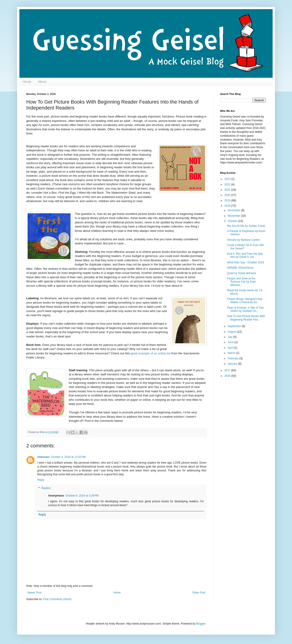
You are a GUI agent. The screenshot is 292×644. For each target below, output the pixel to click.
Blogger (201, 624)
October (233, 221)
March (232, 353)
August (232, 332)
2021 (228, 190)
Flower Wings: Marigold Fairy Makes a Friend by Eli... (245, 301)
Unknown (43, 457)
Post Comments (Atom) (57, 599)
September (235, 326)
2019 (228, 200)
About (42, 82)
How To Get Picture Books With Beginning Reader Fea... (246, 318)
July (231, 337)
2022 (228, 184)
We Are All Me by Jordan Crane (246, 226)
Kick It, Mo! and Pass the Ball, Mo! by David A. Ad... (245, 255)
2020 (228, 195)
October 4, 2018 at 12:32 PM (68, 457)
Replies (46, 488)
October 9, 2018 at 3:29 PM (82, 496)
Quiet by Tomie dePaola (241, 273)
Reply (41, 480)
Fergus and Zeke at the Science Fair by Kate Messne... (241, 282)
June (231, 342)
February (233, 358)
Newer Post (34, 593)
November (234, 216)
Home (27, 82)
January (233, 364)
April (231, 348)
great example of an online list (150, 353)
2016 (228, 376)
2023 (228, 179)
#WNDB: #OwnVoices (240, 268)
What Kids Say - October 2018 (245, 262)
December (234, 210)
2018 (228, 206)
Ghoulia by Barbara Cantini (243, 240)
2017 (228, 370)
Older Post (199, 593)
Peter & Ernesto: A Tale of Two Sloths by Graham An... (245, 309)
